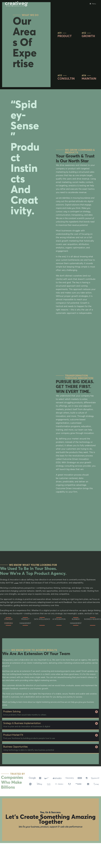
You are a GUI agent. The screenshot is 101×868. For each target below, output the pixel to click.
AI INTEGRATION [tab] (59, 619)
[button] (50, 713)
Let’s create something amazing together (51, 820)
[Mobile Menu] (93, 4)
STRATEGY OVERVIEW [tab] (8, 621)
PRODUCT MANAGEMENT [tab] (25, 621)
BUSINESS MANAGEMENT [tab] (76, 621)
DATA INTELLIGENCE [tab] (42, 619)
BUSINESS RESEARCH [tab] (93, 619)
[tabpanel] (50, 597)
